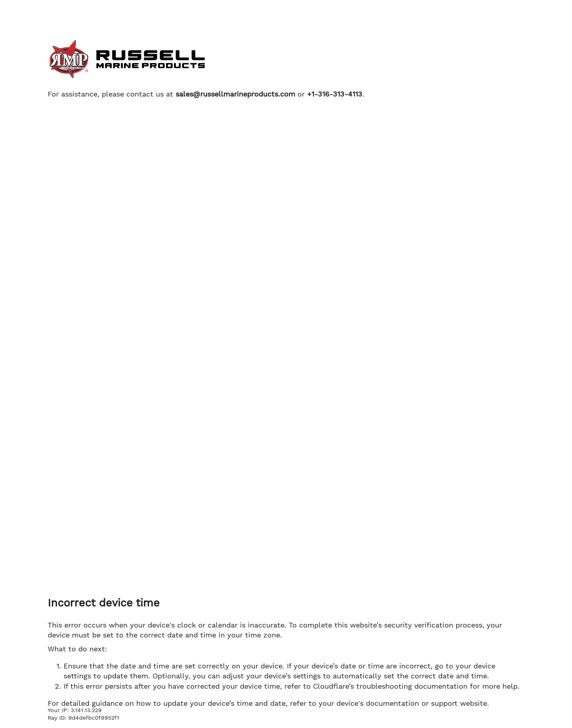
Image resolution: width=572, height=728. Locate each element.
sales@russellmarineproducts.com (235, 94)
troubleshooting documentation (412, 686)
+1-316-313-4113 (335, 94)
